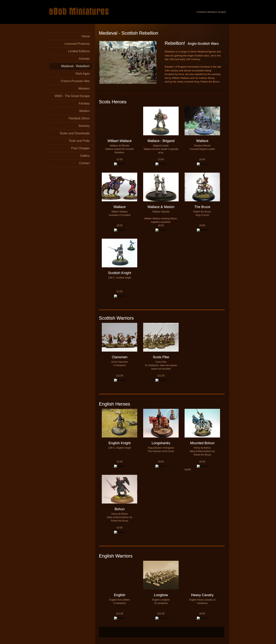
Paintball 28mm (79, 118)
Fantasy (84, 103)
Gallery (85, 156)
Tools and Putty (79, 141)
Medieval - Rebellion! (75, 66)
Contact (84, 163)
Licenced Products (77, 44)
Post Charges (80, 148)
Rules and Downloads (75, 133)
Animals (84, 59)
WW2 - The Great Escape (72, 96)
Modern (85, 111)
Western (84, 89)
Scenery (84, 126)
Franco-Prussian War (75, 81)
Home (86, 36)
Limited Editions (79, 51)
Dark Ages (83, 74)
